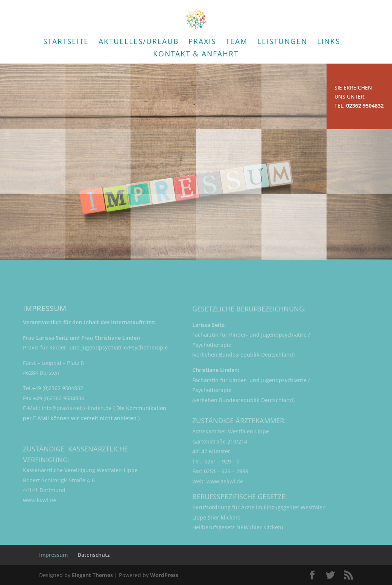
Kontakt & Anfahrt (196, 55)
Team (237, 43)
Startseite (66, 43)
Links (329, 43)
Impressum (53, 555)
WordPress (164, 575)
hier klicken (224, 522)
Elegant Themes (92, 575)
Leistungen (282, 43)
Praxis (202, 43)
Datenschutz (94, 555)
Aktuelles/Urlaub (139, 43)
